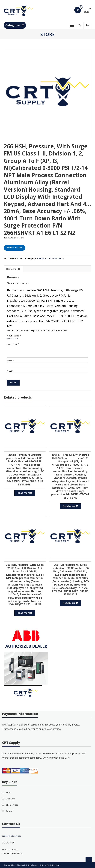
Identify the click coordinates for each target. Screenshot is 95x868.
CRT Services (12, 805)
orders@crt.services (12, 836)
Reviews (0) (13, 269)
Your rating (14, 336)
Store (9, 792)
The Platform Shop (53, 865)
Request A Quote (15, 247)
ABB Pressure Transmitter (50, 258)
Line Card (10, 799)
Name (10, 361)
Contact (10, 811)
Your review (13, 344)
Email (10, 371)
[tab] (13, 269)
